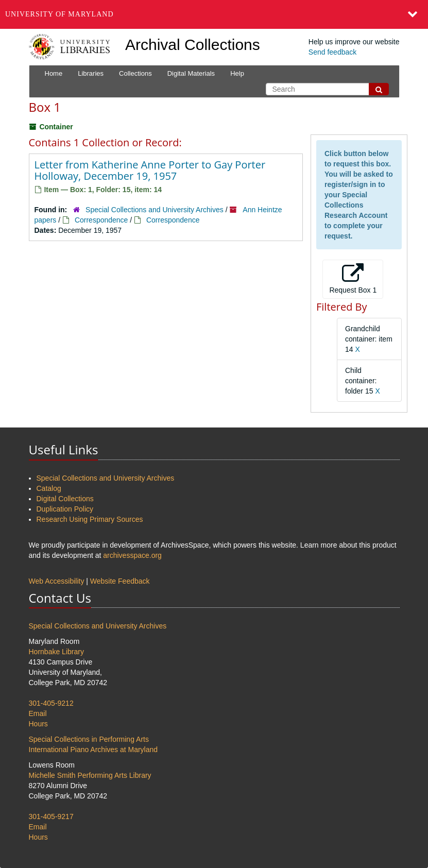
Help (237, 73)
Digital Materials (191, 73)
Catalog (49, 488)
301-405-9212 (51, 703)
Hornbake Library (56, 652)
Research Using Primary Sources (90, 519)
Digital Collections (65, 499)
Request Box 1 (353, 279)
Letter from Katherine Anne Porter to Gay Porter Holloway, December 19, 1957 (150, 170)
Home (54, 73)
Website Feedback (120, 581)
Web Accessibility (57, 581)
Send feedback (332, 52)
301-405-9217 (51, 816)
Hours (38, 724)
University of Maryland (59, 14)
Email (38, 713)
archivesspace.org (132, 555)
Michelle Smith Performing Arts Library (90, 775)
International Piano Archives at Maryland (93, 750)
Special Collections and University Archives (155, 210)
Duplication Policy (65, 509)
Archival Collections (193, 45)
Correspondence (101, 220)
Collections (135, 73)
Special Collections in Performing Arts (89, 739)
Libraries (91, 73)
